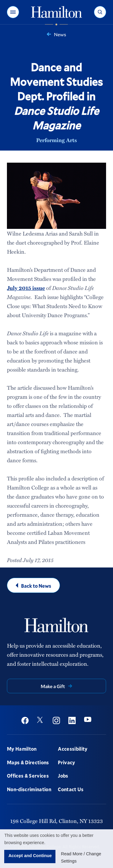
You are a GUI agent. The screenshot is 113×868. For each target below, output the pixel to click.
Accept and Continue (30, 856)
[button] (13, 12)
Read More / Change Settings (81, 857)
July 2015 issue (26, 288)
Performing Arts (56, 140)
